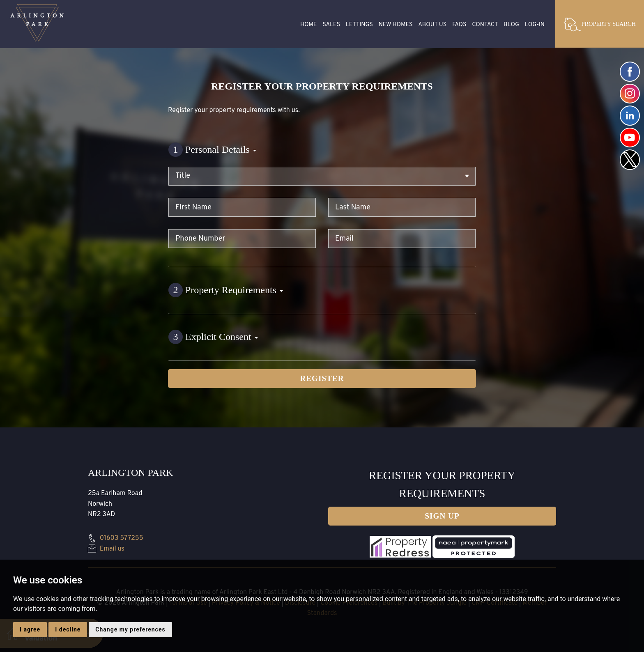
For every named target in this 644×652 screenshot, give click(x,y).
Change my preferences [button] (130, 629)
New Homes (396, 25)
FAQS (459, 25)
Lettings (359, 25)
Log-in (535, 25)
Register (322, 378)
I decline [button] (68, 629)
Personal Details (212, 149)
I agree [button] (30, 629)
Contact (485, 25)
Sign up (442, 516)
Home (309, 25)
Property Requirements (226, 290)
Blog (511, 25)
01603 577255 (116, 538)
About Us (432, 25)
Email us (106, 549)
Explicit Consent (213, 337)
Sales (331, 25)
